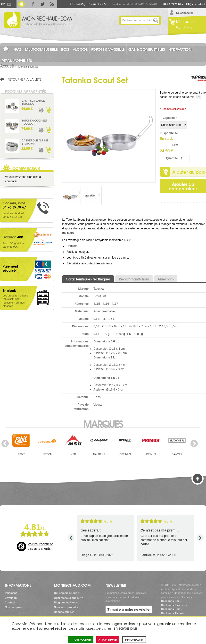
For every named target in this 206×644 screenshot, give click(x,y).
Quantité (172, 158)
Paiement (11, 593)
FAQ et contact (195, 4)
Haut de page (198, 479)
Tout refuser (108, 640)
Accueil (7, 66)
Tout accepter (81, 640)
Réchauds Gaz (170, 601)
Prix (175, 145)
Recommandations (134, 279)
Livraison (11, 598)
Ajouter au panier (48, 110)
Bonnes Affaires (64, 612)
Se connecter (185, 13)
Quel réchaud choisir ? (68, 598)
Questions (166, 279)
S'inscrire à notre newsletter (129, 609)
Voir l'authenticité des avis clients (40, 546)
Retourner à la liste (25, 79)
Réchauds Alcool (172, 613)
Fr (3, 4)
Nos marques (13, 607)
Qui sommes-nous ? (67, 593)
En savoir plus (126, 628)
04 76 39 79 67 (172, 4)
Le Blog (21, 4)
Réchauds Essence (173, 605)
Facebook (33, 4)
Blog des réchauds (66, 602)
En (9, 4)
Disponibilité (169, 133)
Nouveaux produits (66, 607)
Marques (103, 423)
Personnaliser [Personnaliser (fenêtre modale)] (134, 640)
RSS (52, 4)
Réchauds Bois (171, 609)
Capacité (170, 118)
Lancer (156, 20)
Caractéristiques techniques (88, 279)
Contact (10, 602)
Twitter (43, 4)
